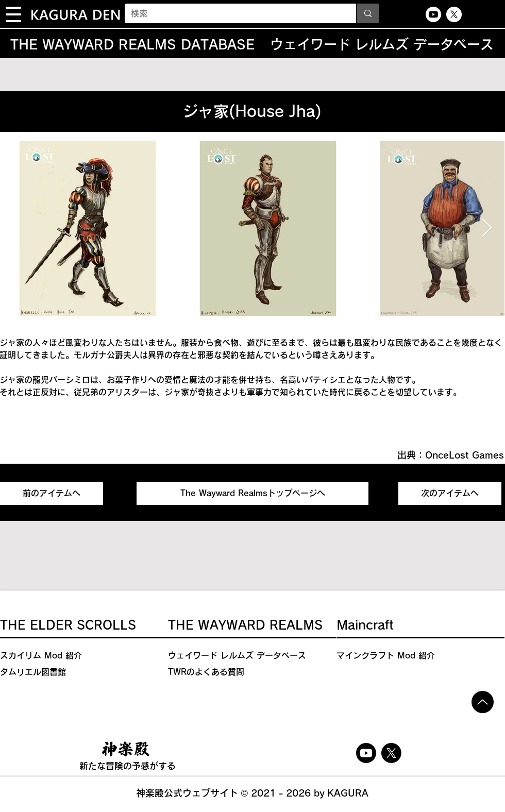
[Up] (483, 702)
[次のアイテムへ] (450, 493)
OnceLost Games (465, 455)
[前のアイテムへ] (52, 493)
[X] (454, 14)
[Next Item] (487, 229)
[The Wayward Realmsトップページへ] (252, 493)
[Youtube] (433, 14)
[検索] (233, 13)
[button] (13, 14)
